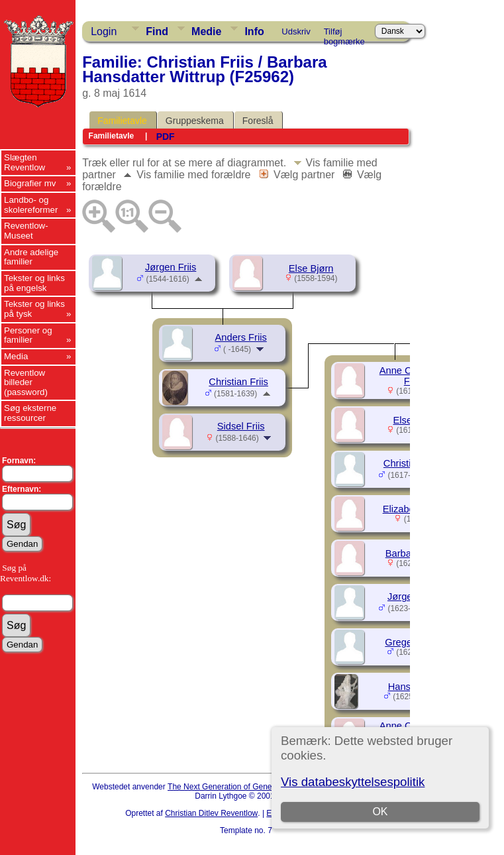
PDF (166, 137)
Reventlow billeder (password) (26, 382)
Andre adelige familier (31, 257)
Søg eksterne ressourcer (30, 413)
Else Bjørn (311, 268)
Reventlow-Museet (26, 231)
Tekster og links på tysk (34, 309)
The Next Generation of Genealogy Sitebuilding (251, 787)
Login (104, 31)
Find (157, 31)
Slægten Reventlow (25, 162)
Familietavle (122, 121)
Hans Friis (410, 687)
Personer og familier (28, 335)
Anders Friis (241, 337)
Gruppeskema (195, 121)
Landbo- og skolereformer (31, 205)
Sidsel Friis (241, 426)
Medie (206, 31)
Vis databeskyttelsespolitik (353, 782)
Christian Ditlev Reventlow (211, 813)
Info (254, 31)
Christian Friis (238, 382)
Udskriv (296, 31)
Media (16, 356)
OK (380, 812)
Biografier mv (30, 183)
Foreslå (258, 121)
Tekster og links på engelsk (34, 283)
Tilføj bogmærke (344, 34)
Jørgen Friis (171, 267)
